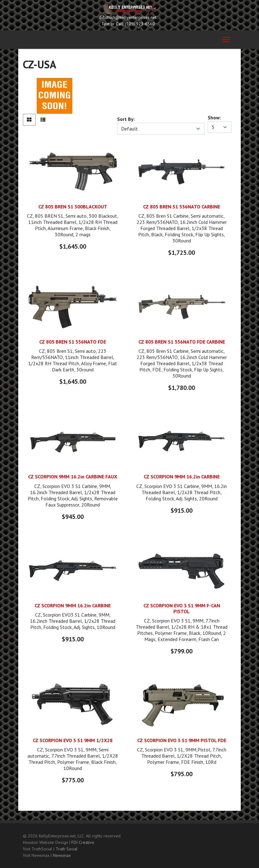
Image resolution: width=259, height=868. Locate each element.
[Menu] (226, 40)
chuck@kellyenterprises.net (131, 17)
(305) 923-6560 (140, 24)
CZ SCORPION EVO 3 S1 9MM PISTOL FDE (182, 740)
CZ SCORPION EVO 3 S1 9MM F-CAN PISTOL (182, 608)
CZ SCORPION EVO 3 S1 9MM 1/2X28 (73, 740)
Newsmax (62, 855)
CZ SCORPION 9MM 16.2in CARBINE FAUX (73, 477)
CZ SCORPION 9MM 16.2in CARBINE (182, 477)
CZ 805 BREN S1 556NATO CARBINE (182, 207)
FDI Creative (83, 842)
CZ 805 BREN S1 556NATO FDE (73, 342)
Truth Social (67, 849)
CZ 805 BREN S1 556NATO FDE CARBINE (182, 342)
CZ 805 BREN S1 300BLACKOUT (73, 207)
